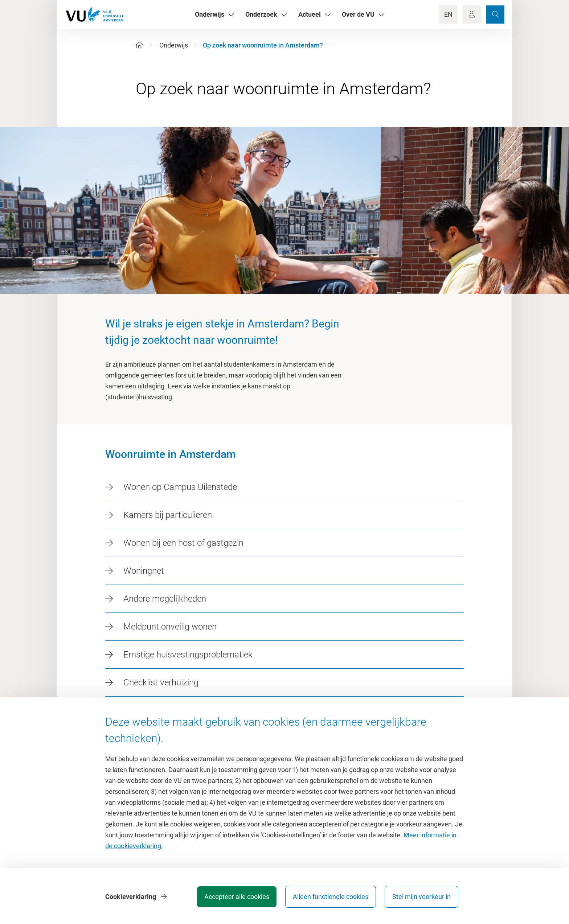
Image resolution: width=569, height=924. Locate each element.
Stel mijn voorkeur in (421, 897)
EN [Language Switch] (448, 14)
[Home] (139, 45)
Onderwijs (174, 45)
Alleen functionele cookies (331, 897)
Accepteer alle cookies (237, 897)
